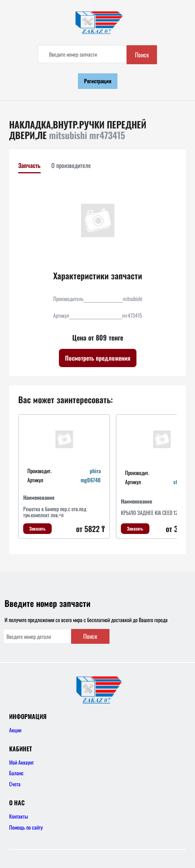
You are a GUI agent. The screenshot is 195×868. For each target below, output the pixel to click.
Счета (15, 784)
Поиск (142, 55)
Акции (15, 730)
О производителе (71, 165)
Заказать (37, 528)
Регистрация (98, 81)
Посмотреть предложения (98, 358)
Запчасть (29, 165)
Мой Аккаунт (21, 762)
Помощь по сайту (26, 827)
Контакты (19, 816)
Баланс (16, 773)
